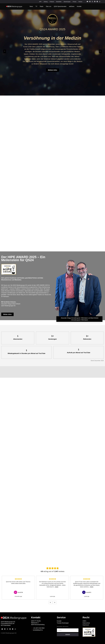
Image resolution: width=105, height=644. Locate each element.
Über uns (49, 6)
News (31, 6)
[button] (5, 51)
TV (36, 6)
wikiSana (72, 6)
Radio (42, 6)
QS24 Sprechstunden (60, 6)
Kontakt (79, 6)
